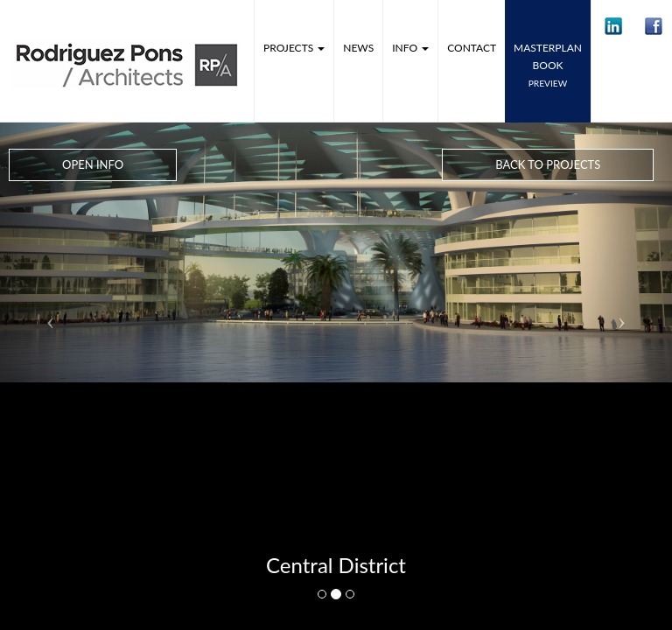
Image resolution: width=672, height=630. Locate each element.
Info (410, 48)
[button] (613, 26)
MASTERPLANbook (548, 65)
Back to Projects (548, 164)
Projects (294, 48)
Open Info (93, 164)
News (358, 48)
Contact (472, 48)
